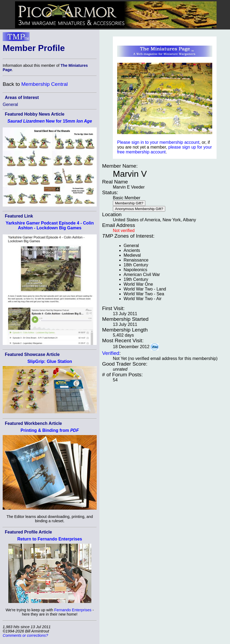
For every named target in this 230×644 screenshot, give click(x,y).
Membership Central (44, 84)
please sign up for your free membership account (164, 150)
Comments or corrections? (25, 635)
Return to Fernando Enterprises (50, 539)
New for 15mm (50, 121)
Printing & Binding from (50, 430)
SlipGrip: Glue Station (50, 361)
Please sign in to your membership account (158, 142)
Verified (111, 353)
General (10, 104)
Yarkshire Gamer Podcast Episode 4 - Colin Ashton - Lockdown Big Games (50, 225)
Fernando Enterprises (73, 610)
